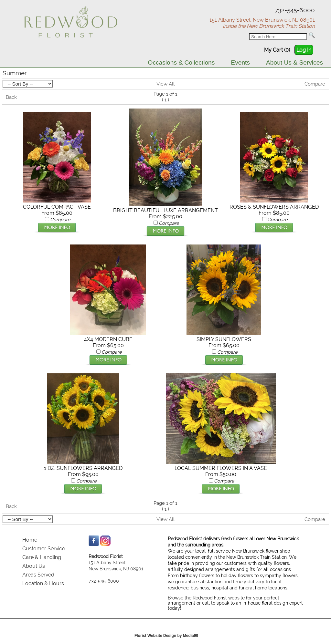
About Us (34, 566)
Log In (304, 50)
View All (165, 84)
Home (30, 540)
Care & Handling (42, 557)
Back (11, 97)
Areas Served (38, 575)
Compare (315, 84)
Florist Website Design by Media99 (166, 636)
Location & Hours (43, 583)
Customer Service (44, 549)
